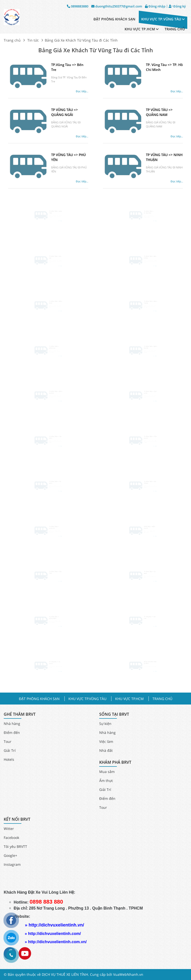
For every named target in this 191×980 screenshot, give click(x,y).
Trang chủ (12, 40)
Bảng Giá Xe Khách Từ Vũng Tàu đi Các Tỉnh (96, 50)
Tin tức (33, 40)
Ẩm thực (106, 781)
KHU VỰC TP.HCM (142, 29)
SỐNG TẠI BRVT (114, 714)
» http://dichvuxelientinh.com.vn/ (56, 942)
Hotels (9, 759)
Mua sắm (107, 772)
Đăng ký (177, 6)
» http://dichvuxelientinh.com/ (53, 934)
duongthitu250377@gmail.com (117, 6)
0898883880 (78, 6)
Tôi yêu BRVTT (15, 846)
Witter (9, 829)
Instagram (12, 864)
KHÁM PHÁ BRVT (115, 762)
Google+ (10, 855)
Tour (8, 741)
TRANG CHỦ (175, 29)
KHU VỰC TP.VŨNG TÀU (163, 19)
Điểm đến (12, 733)
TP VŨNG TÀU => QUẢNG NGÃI (59, 117)
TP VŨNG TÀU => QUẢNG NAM (154, 117)
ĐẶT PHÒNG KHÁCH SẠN (114, 19)
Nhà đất (106, 750)
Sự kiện (105, 724)
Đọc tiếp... (71, 88)
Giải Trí (10, 750)
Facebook (11, 838)
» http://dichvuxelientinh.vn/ (54, 925)
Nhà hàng (12, 724)
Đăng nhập (155, 6)
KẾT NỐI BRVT (17, 819)
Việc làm (106, 741)
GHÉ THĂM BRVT (20, 714)
